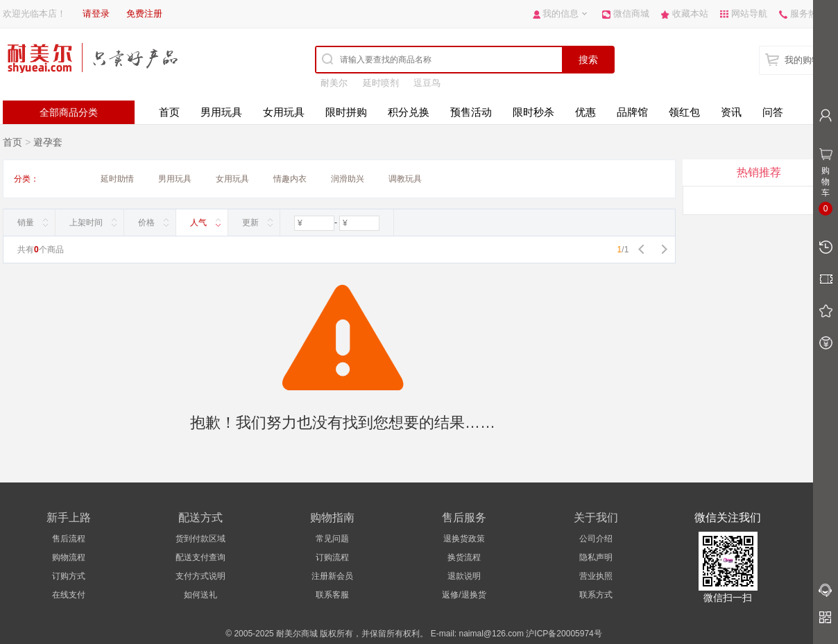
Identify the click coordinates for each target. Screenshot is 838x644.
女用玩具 (284, 112)
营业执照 (596, 576)
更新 (250, 223)
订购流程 (332, 557)
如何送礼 (200, 595)
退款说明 (464, 576)
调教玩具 (405, 179)
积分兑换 (409, 112)
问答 (773, 112)
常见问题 (332, 539)
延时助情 (117, 179)
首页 (169, 112)
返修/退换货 (464, 595)
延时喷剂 (381, 83)
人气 (198, 223)
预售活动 (471, 112)
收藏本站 (690, 14)
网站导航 (749, 14)
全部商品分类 (69, 112)
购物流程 (69, 557)
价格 (146, 223)
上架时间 (86, 223)
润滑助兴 (348, 179)
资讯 (731, 112)
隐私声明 (596, 557)
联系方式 (596, 595)
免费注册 (144, 14)
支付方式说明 (200, 576)
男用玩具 (221, 112)
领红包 (684, 112)
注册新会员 (332, 576)
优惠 (585, 112)
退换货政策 (464, 539)
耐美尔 (334, 83)
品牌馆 (632, 112)
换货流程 (464, 557)
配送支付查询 (200, 557)
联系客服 (332, 595)
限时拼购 (346, 112)
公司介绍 (596, 539)
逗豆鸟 (427, 83)
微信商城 (631, 14)
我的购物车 (807, 60)
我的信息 (561, 14)
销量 (26, 223)
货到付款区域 (200, 539)
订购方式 (69, 576)
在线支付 (69, 595)
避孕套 (48, 142)
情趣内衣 (290, 179)
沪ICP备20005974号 (564, 634)
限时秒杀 (533, 112)
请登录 (96, 14)
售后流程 (69, 539)
